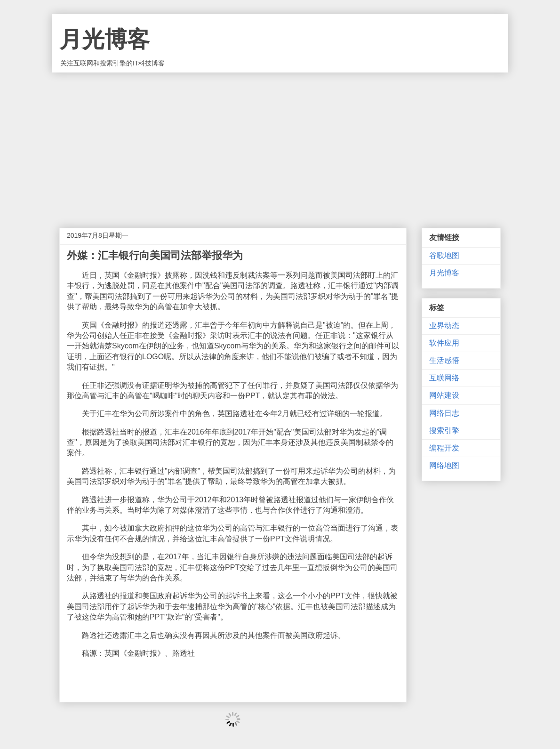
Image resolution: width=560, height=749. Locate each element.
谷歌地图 (444, 255)
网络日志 (444, 413)
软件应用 (444, 343)
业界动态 (444, 326)
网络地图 (444, 465)
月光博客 (104, 39)
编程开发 (444, 448)
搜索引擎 (444, 431)
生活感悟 (444, 360)
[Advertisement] (280, 143)
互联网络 (444, 378)
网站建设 (444, 395)
